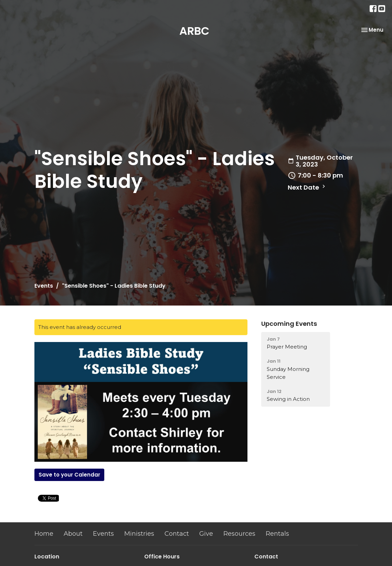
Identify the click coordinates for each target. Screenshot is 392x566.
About (73, 534)
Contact (177, 534)
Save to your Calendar (69, 475)
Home (44, 534)
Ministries (139, 534)
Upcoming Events (289, 324)
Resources (239, 534)
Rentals (277, 534)
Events (44, 286)
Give (206, 534)
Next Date (307, 187)
